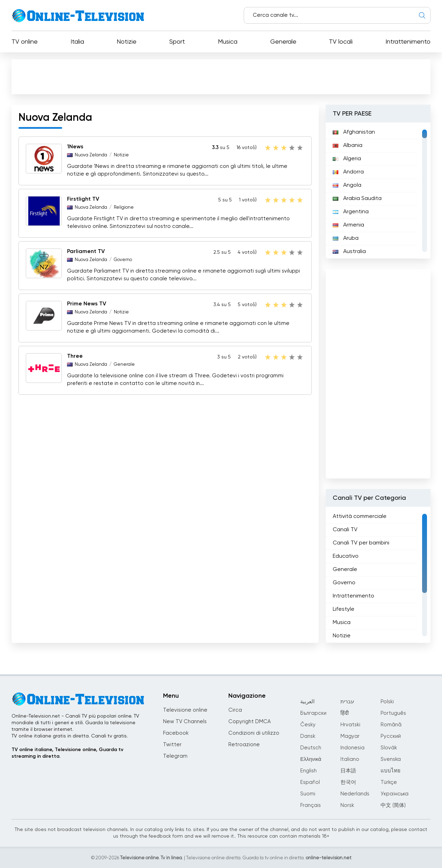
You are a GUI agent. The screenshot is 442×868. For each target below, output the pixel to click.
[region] (378, 191)
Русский (391, 736)
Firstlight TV (83, 199)
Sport (177, 42)
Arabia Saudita (357, 199)
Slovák (389, 748)
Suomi (308, 794)
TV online (25, 42)
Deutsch (311, 748)
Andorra (348, 172)
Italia (77, 42)
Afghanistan (354, 132)
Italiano (350, 759)
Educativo (346, 556)
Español (310, 782)
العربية (307, 702)
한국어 (348, 782)
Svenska (391, 759)
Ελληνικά (311, 759)
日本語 (348, 771)
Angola (347, 185)
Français (311, 805)
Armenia (348, 225)
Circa (235, 710)
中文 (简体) (393, 805)
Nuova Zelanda (91, 155)
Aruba (346, 238)
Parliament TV (86, 252)
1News (75, 147)
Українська (395, 794)
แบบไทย (391, 771)
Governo (123, 260)
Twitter (172, 745)
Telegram (175, 756)
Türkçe (389, 782)
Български (313, 713)
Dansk (308, 736)
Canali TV (345, 530)
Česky (308, 725)
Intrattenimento (408, 42)
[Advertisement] (221, 76)
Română (391, 725)
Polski (387, 702)
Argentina (351, 212)
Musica (228, 42)
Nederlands (355, 794)
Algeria (347, 159)
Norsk (347, 805)
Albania (348, 146)
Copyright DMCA (249, 722)
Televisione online (185, 710)
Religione (124, 207)
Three (75, 356)
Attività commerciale (360, 517)
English (308, 771)
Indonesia (352, 748)
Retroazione (244, 745)
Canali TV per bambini (361, 543)
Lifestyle (344, 609)
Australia (349, 252)
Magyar (350, 736)
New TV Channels (185, 722)
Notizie (127, 42)
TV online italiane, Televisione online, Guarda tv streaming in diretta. (67, 753)
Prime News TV (87, 304)
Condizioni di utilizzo (254, 733)
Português (393, 713)
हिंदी (345, 713)
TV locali (341, 42)
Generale (283, 42)
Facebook (176, 733)
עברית (347, 702)
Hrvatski (350, 725)
